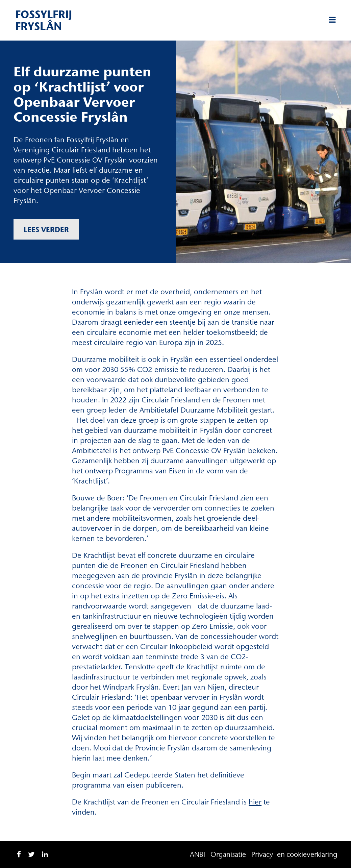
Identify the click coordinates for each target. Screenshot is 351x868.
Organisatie (228, 854)
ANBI (197, 854)
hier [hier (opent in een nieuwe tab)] (255, 802)
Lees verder (46, 229)
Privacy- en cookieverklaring (294, 854)
